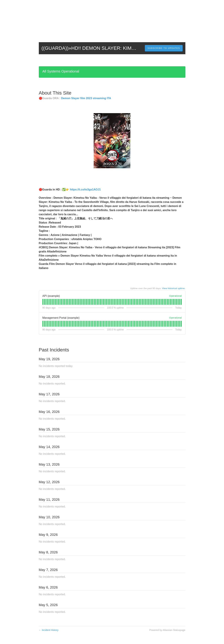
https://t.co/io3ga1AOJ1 (85, 189)
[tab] (43, 302)
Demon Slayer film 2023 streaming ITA (86, 98)
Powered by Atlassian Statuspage (167, 630)
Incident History (49, 630)
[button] (164, 48)
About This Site (55, 93)
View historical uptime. (174, 288)
